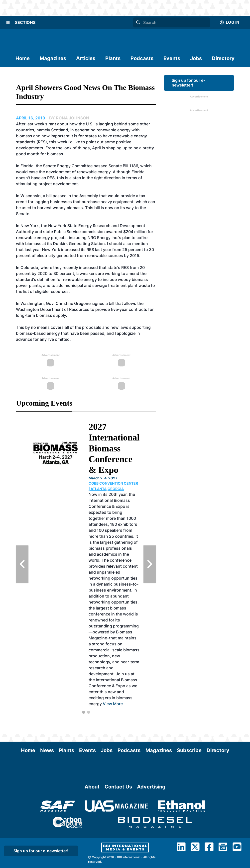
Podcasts (142, 58)
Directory (223, 58)
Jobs (196, 58)
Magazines (53, 58)
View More (113, 704)
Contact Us (118, 787)
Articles (86, 58)
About (92, 787)
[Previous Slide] (22, 564)
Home (23, 58)
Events (172, 58)
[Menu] (8, 22)
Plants (113, 58)
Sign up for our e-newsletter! (188, 83)
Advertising (151, 787)
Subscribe (189, 750)
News (47, 750)
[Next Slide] (150, 564)
